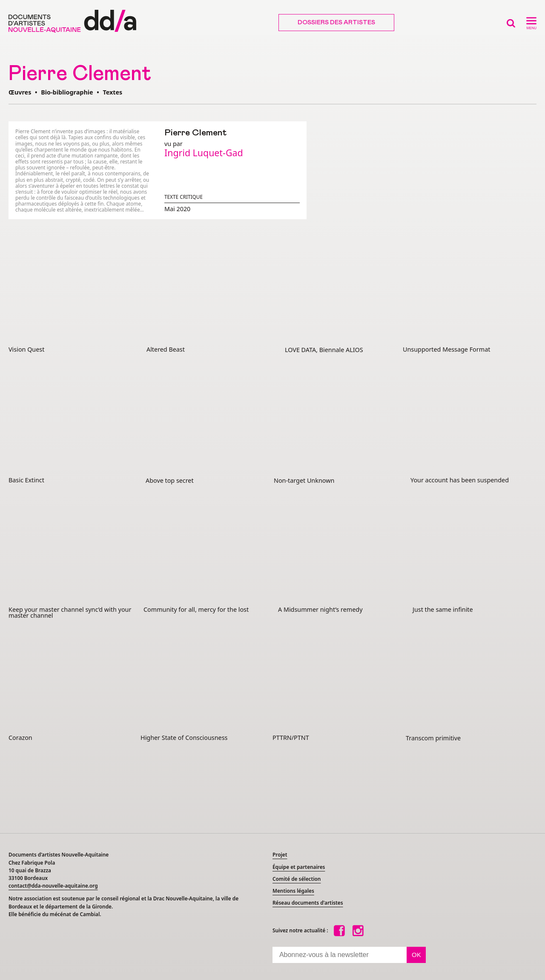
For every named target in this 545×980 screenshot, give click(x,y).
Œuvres (20, 92)
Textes (112, 92)
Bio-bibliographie (67, 92)
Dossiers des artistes (336, 23)
